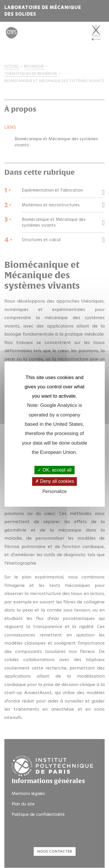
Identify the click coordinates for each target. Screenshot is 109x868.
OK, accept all (54, 470)
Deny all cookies (55, 482)
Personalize (55, 491)
